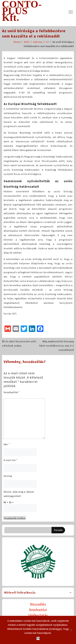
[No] (71, 630)
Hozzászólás (12, 392)
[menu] (71, 12)
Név (7, 444)
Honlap (8, 476)
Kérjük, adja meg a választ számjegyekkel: (19, 494)
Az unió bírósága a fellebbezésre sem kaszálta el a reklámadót (34, 33)
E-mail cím (11, 460)
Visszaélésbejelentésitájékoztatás (38, 609)
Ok (38, 638)
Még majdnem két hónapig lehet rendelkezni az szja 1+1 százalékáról (57, 346)
